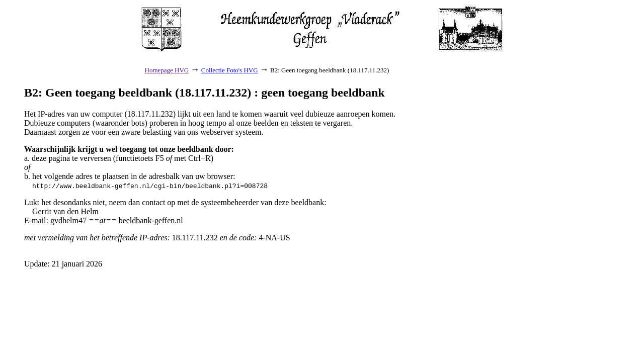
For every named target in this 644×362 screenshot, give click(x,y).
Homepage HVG (167, 70)
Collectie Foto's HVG (230, 70)
